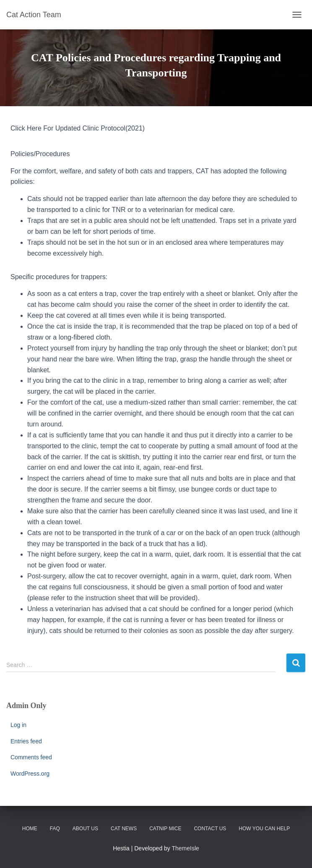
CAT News (124, 829)
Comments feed (31, 757)
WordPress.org (30, 774)
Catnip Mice (165, 829)
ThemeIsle (186, 848)
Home (30, 829)
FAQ (55, 829)
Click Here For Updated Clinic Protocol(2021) (78, 128)
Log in (18, 725)
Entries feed (26, 741)
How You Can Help (264, 829)
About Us (85, 829)
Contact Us (210, 829)
